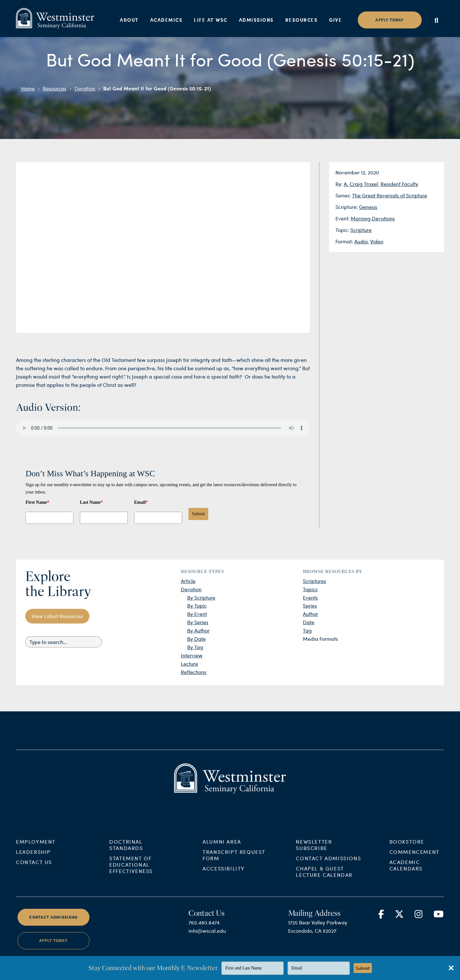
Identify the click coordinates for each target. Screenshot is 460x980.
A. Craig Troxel (361, 184)
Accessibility (224, 874)
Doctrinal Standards (126, 851)
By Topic (197, 605)
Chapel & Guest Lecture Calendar (324, 878)
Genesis (368, 207)
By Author (198, 630)
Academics (166, 20)
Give (335, 20)
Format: (345, 241)
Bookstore (407, 848)
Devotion (85, 88)
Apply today (390, 20)
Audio (361, 241)
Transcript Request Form (234, 861)
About (129, 20)
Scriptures (314, 581)
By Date (196, 639)
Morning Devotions (373, 218)
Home (28, 88)
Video (377, 241)
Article (188, 581)
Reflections (194, 672)
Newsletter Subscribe (314, 851)
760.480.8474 (204, 928)
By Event (197, 614)
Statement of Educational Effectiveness (131, 871)
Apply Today (54, 947)
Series (310, 605)
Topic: (343, 230)
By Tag (195, 647)
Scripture (361, 230)
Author (310, 614)
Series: (344, 195)
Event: (343, 218)
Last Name (91, 502)
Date (309, 622)
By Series (198, 622)
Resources (302, 20)
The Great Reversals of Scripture (390, 195)
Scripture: (347, 207)
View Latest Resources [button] (57, 616)
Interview (192, 655)
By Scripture (201, 597)
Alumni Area (222, 848)
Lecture (189, 664)
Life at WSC (211, 20)
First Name (37, 502)
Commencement (414, 858)
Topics (310, 589)
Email (141, 502)
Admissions (256, 20)
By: (340, 184)
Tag (307, 630)
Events (310, 597)
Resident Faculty (399, 184)
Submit (198, 514)
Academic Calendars (406, 871)
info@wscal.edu (207, 937)
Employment (36, 848)
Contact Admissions (328, 864)
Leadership (33, 858)
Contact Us (34, 868)
